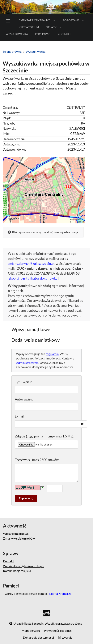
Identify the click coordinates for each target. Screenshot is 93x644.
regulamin (52, 354)
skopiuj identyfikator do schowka (33, 278)
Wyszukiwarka (17, 34)
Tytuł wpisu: (23, 382)
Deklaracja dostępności (38, 637)
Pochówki (44, 35)
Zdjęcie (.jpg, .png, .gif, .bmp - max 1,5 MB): (44, 436)
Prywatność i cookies (58, 630)
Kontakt (64, 34)
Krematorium (29, 27)
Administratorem (27, 363)
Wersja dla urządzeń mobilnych (24, 566)
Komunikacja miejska (17, 571)
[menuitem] (9, 21)
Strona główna (12, 51)
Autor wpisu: (24, 399)
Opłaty (54, 27)
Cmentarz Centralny (37, 20)
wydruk (65, 638)
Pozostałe (74, 20)
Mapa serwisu (31, 630)
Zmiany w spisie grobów (19, 538)
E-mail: (20, 416)
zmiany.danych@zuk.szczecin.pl (31, 263)
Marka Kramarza (60, 594)
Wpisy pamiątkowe (16, 534)
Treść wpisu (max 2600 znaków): (38, 460)
